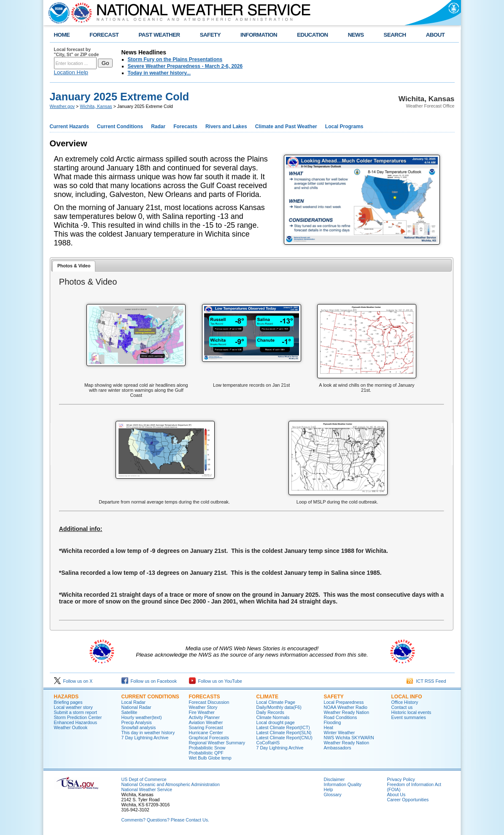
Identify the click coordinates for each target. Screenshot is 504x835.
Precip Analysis (137, 722)
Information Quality (343, 784)
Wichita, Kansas (96, 106)
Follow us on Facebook (149, 681)
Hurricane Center (206, 733)
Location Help (71, 72)
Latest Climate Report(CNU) (284, 738)
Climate (267, 697)
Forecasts (185, 127)
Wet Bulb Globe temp (210, 758)
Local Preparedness (344, 702)
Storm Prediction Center (78, 717)
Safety (334, 697)
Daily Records (270, 712)
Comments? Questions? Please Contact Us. (165, 820)
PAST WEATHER (159, 35)
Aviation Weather (206, 722)
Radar (158, 127)
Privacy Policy (401, 779)
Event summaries (409, 717)
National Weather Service (147, 789)
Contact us (402, 707)
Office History (405, 702)
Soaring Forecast (206, 727)
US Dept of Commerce (144, 779)
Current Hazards (69, 127)
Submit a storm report (75, 712)
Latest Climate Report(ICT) (283, 727)
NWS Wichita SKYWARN (349, 738)
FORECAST (104, 35)
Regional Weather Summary (217, 743)
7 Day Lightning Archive (145, 738)
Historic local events (411, 712)
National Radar (136, 707)
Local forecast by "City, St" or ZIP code (77, 52)
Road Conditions (341, 717)
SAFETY (210, 35)
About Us (396, 795)
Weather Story (203, 707)
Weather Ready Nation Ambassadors (347, 745)
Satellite (129, 712)
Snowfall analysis (139, 727)
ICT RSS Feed (426, 681)
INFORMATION (259, 35)
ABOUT (435, 35)
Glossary (333, 795)
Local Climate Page (276, 702)
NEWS (356, 35)
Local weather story (73, 707)
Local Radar (133, 702)
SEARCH (395, 35)
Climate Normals (273, 717)
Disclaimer (334, 779)
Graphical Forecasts (209, 738)
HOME (62, 35)
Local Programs (344, 127)
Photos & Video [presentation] (74, 266)
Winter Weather (340, 733)
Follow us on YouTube (216, 681)
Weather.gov (62, 106)
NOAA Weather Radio (346, 707)
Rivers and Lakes (226, 127)
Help (329, 789)
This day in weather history (148, 733)
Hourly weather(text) (142, 717)
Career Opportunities (408, 800)
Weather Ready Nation (347, 712)
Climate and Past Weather (286, 127)
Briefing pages (68, 702)
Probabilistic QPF (206, 753)
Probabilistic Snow (207, 748)
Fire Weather (202, 712)
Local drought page (276, 722)
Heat (329, 727)
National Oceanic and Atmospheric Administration (171, 784)
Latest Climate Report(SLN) (284, 733)
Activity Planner (204, 717)
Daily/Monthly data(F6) (279, 707)
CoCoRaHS (268, 743)
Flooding (333, 722)
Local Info (407, 697)
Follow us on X (73, 681)
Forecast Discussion (209, 702)
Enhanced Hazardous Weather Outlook (76, 725)
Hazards (66, 697)
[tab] (74, 266)
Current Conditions (120, 127)
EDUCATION (312, 35)
